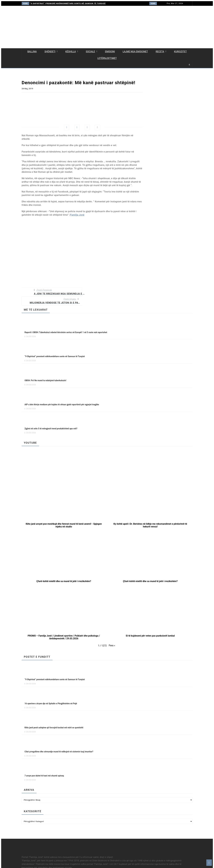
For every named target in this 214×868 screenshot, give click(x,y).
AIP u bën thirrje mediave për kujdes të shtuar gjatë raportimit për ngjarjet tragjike (62, 405)
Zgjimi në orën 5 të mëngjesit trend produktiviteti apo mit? (51, 429)
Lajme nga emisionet (135, 52)
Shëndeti (50, 52)
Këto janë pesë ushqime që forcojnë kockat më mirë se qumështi (54, 728)
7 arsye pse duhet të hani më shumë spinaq (44, 776)
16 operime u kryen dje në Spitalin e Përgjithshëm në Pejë (51, 704)
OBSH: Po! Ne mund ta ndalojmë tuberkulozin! (45, 380)
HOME (25, 3)
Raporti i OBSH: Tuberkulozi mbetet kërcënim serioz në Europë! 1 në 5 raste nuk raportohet (66, 332)
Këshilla (71, 52)
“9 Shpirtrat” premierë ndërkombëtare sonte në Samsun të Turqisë (68, 3)
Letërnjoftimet (107, 58)
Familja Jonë (77, 215)
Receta (160, 52)
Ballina (32, 52)
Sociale (90, 52)
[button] (64, 502)
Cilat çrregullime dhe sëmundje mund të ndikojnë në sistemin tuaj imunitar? (59, 752)
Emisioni (110, 52)
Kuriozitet (180, 52)
